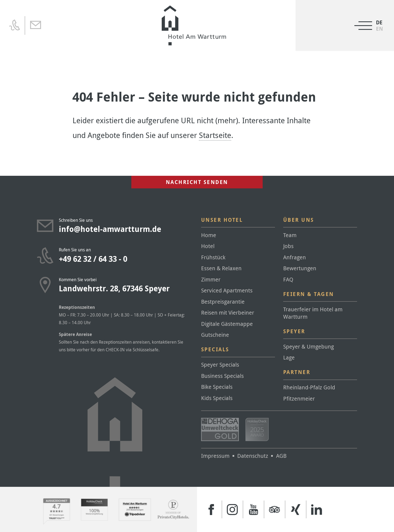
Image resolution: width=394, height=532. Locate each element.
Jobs (288, 246)
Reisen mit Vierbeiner (228, 313)
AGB (281, 456)
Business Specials (222, 376)
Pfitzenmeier (299, 399)
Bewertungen (300, 268)
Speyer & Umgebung (308, 346)
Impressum (215, 456)
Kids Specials (217, 398)
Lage (289, 357)
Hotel (208, 246)
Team (290, 235)
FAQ (288, 279)
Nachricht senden (197, 182)
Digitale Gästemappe (227, 324)
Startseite (215, 135)
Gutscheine (215, 335)
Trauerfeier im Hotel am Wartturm (313, 313)
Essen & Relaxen (221, 268)
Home (209, 235)
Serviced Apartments (227, 290)
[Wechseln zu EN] (379, 29)
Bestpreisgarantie (223, 302)
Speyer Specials (220, 365)
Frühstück (213, 257)
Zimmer (211, 279)
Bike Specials (217, 387)
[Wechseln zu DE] (379, 23)
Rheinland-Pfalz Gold (309, 387)
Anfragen (295, 257)
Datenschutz (253, 456)
